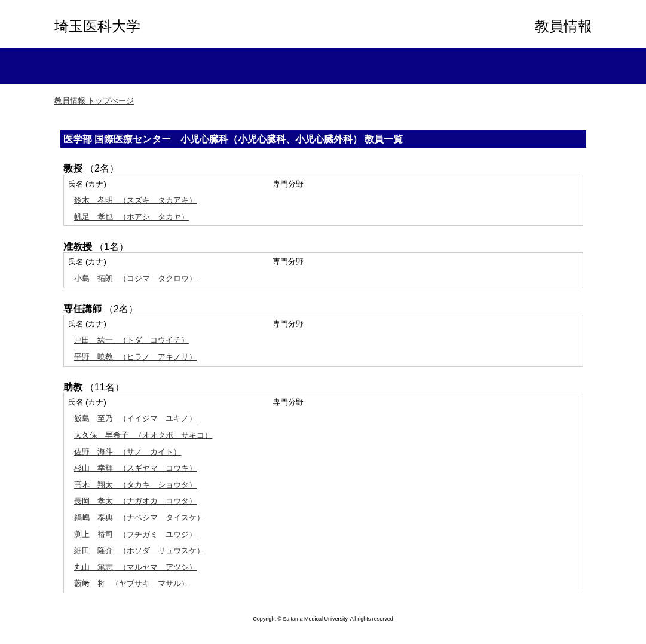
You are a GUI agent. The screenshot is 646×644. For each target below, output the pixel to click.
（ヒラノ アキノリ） (136, 357)
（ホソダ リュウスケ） (140, 550)
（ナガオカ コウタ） (136, 501)
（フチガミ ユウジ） (136, 534)
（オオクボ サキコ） (143, 435)
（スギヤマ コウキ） (136, 468)
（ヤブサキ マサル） (132, 583)
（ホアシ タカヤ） (132, 217)
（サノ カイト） (128, 452)
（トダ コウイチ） (132, 340)
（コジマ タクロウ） (136, 278)
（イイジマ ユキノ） (136, 418)
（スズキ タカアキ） (136, 200)
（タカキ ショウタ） (136, 485)
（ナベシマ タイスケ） (140, 518)
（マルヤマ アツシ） (136, 567)
